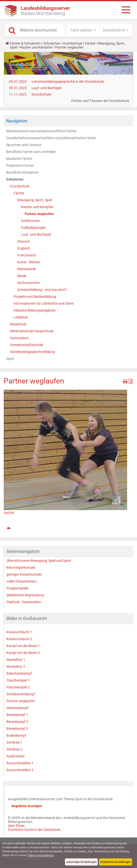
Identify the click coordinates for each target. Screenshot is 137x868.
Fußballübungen (33, 228)
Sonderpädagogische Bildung (32, 352)
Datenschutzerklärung (41, 855)
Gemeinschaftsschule (26, 345)
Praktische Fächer (20, 166)
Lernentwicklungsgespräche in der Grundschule (68, 82)
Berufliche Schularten (22, 172)
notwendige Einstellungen (81, 862)
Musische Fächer (19, 159)
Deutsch (24, 241)
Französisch (27, 255)
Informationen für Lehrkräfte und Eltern (44, 303)
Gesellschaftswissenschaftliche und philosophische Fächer (51, 138)
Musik (22, 276)
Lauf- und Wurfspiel (47, 88)
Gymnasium (19, 338)
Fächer (90, 43)
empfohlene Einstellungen (116, 862)
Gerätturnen (30, 221)
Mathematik (27, 269)
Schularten (52, 43)
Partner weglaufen (39, 214)
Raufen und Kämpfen (36, 47)
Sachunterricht (29, 283)
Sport (10, 359)
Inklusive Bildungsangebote (35, 310)
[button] (83, 30)
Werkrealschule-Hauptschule (32, 331)
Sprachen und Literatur (24, 145)
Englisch (24, 248)
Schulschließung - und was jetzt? (42, 290)
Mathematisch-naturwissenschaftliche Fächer (41, 131)
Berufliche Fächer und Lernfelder (31, 152)
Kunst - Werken (29, 262)
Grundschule (72, 43)
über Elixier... (18, 826)
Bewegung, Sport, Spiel (35, 200)
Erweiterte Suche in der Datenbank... (36, 830)
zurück (9, 513)
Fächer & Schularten (25, 43)
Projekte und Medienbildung (35, 297)
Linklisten (21, 317)
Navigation (17, 121)
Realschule (18, 324)
